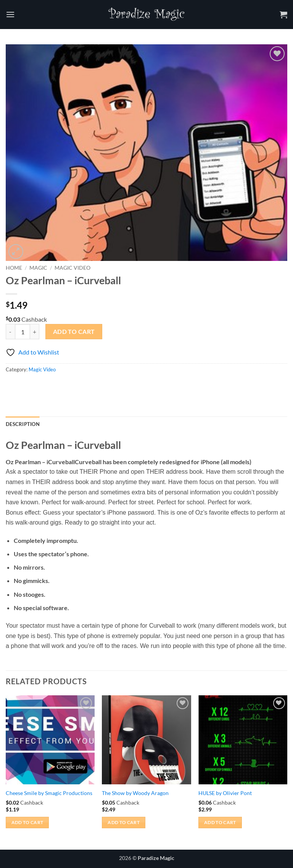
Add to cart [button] (27, 822)
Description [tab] (23, 424)
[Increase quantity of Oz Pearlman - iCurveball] (35, 332)
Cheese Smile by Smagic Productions (49, 793)
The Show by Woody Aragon (135, 793)
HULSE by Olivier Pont (225, 793)
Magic (38, 268)
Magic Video (72, 268)
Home (14, 268)
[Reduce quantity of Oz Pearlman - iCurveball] (10, 332)
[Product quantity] (23, 332)
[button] (10, 14)
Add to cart (74, 332)
